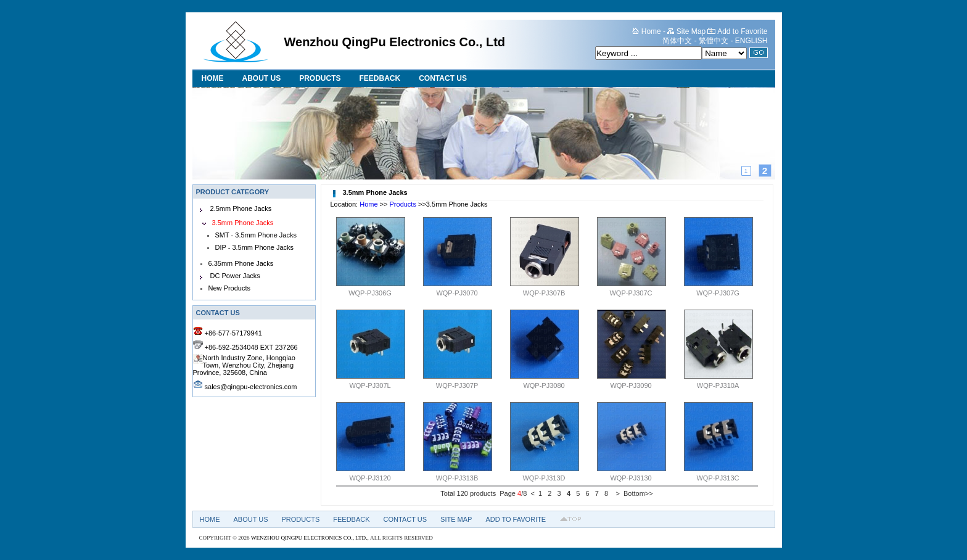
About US (262, 78)
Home (213, 78)
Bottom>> (638, 493)
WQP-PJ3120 (370, 478)
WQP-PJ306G (370, 293)
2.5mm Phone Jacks (241, 208)
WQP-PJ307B (544, 293)
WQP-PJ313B (457, 478)
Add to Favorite (516, 519)
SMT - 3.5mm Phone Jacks (256, 235)
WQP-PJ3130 (631, 478)
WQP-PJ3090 (631, 385)
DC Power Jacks (235, 276)
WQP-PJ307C (631, 293)
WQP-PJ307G (718, 293)
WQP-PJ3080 (544, 385)
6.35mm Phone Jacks (241, 263)
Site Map (456, 519)
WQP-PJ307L (370, 385)
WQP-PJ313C (718, 478)
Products (320, 78)
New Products (229, 288)
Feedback (380, 78)
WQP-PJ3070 (457, 293)
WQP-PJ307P (457, 385)
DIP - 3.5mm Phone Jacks (255, 247)
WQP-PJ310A (718, 385)
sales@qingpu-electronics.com (251, 387)
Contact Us (443, 78)
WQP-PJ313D (544, 478)
